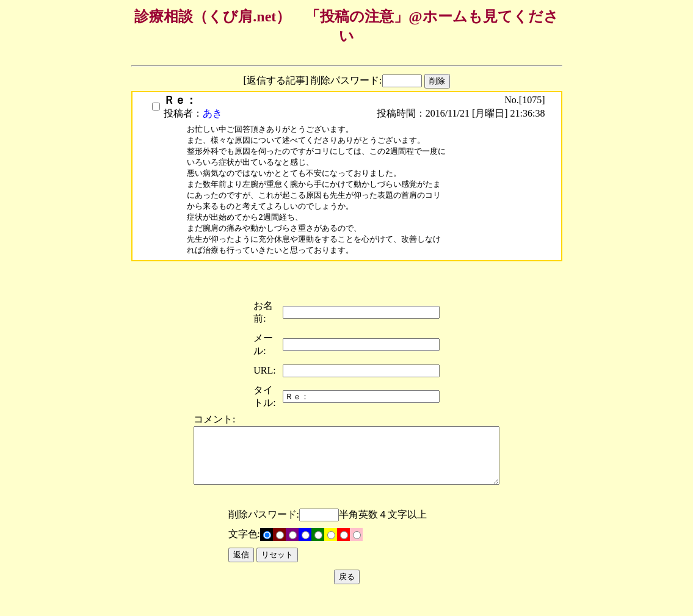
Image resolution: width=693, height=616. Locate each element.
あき (212, 113)
